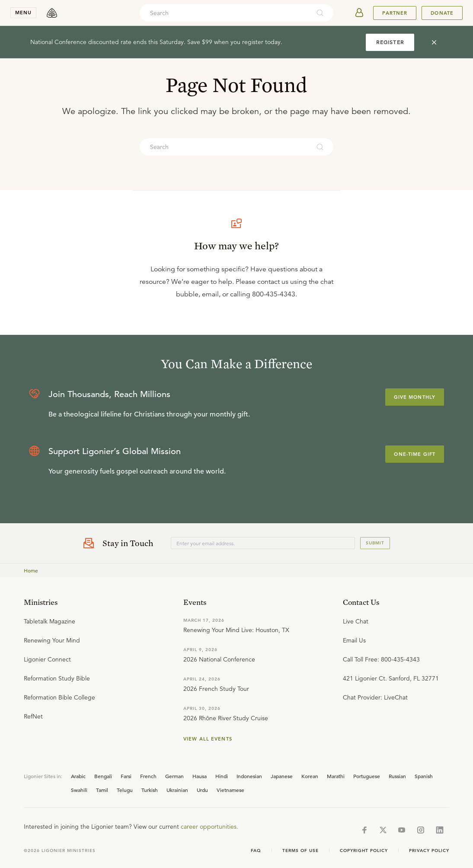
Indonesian (249, 776)
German (174, 776)
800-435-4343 (274, 294)
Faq (256, 851)
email (210, 294)
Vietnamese (230, 790)
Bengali (103, 776)
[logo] (52, 13)
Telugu (125, 790)
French (148, 776)
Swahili (79, 790)
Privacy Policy (429, 851)
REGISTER (390, 42)
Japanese (282, 776)
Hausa (200, 776)
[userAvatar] (359, 13)
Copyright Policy (364, 851)
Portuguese (367, 776)
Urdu (202, 790)
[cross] (434, 42)
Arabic (78, 776)
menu (23, 13)
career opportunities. (209, 827)
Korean (310, 776)
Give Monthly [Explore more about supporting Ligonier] (415, 397)
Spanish (424, 776)
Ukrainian (177, 790)
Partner (395, 13)
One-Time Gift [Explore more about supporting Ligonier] (415, 454)
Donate (442, 13)
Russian (397, 776)
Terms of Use (300, 851)
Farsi (126, 776)
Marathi (336, 776)
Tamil (102, 790)
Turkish (150, 790)
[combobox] (225, 13)
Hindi (222, 776)
